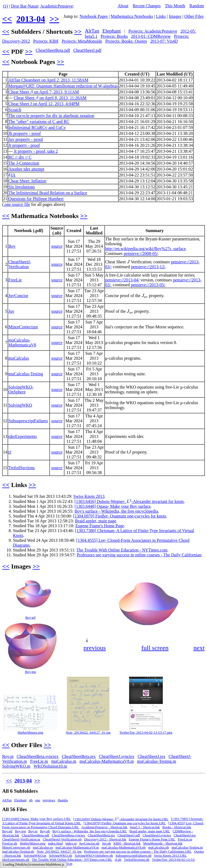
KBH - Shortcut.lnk (127, 843)
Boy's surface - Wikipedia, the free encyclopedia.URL (90, 831)
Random (197, 6)
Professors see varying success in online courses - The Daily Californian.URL (138, 852)
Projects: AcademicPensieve (153, 31)
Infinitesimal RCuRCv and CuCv (37, 127)
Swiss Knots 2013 (89, 496)
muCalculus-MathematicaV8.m (107, 761)
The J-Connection (24, 163)
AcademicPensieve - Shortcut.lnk (104, 827)
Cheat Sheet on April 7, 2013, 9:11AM (44, 92)
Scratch (15, 110)
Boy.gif (30, 618)
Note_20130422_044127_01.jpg (88, 733)
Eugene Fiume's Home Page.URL (152, 839)
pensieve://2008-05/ (141, 253)
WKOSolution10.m (50, 766)
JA (12, 175)
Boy (12, 246)
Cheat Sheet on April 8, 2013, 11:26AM (50, 98)
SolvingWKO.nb (60, 856)
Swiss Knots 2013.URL (170, 856)
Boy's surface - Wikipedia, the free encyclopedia (116, 511)
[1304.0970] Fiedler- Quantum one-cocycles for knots (120, 516)
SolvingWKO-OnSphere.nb (94, 856)
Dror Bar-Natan (25, 6)
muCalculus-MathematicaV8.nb (123, 847)
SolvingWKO (20, 405)
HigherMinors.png (31, 733)
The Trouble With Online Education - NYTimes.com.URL (72, 860)
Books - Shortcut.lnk (177, 827)
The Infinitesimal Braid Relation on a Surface (48, 193)
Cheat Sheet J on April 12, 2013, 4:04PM (44, 104)
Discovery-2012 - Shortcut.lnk (105, 839)
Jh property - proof (25, 133)
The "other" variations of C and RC (39, 122)
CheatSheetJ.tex (152, 756)
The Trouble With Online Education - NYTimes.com (122, 550)
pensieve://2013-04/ (122, 280)
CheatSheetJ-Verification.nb (62, 839)
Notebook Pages (94, 16)
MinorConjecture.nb (16, 847)
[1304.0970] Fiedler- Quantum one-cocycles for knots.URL (125, 823)
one (37, 800)
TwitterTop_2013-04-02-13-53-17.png (146, 733)
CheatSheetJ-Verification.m (21, 839)
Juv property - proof (26, 139)
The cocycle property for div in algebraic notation (51, 116)
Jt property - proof (24, 145)
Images (175, 16)
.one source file (17, 204)
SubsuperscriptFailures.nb (134, 856)
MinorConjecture (23, 327)
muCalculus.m (64, 761)
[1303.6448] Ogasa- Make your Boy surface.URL (36, 819)
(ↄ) (6, 6)
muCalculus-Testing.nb (18, 852)
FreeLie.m (39, 761)
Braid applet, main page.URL (150, 831)
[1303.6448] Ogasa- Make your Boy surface (113, 506)
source (57, 246)
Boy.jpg (30, 672)
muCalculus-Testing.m (156, 761)
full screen (155, 648)
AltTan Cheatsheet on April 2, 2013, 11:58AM (48, 80)
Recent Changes (147, 6)
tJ (10, 452)
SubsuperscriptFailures (28, 421)
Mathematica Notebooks (132, 16)
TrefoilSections (22, 468)
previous (95, 648)
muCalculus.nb (159, 847)
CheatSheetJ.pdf (87, 50)
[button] (200, 580)
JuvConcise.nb (89, 843)
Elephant (112, 31)
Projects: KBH (46, 41)
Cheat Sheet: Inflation (27, 181)
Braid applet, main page (96, 521)
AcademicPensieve (57, 6)
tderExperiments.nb (16, 860)
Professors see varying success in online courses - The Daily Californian (139, 555)
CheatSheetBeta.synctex (38, 756)
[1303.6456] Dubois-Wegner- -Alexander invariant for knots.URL (121, 819)
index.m (71, 843)
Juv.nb (106, 843)
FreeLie (15, 280)
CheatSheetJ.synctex (117, 756)
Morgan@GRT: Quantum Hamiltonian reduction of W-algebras (63, 86)
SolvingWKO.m (16, 766)
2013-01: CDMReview (151, 36)
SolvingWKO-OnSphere (21, 389)
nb (31, 800)
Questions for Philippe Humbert (36, 199)
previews (49, 800)
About (123, 6)
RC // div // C (20, 157)
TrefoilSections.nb (137, 860)
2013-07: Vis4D (164, 41)
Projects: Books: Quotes (126, 41)
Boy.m (8, 756)
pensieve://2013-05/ (148, 285)
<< (7, 19)
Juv (11, 311)
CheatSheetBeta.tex (79, 756)
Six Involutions (22, 187)
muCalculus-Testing (26, 374)
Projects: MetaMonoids (82, 41)
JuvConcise (18, 296)
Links (161, 16)
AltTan (92, 31)
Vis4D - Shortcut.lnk (29, 864)
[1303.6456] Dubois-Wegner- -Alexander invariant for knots (129, 501)
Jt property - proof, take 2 (36, 151)
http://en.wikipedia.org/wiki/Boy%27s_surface (145, 249)
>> (54, 19)
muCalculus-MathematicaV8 (22, 343)
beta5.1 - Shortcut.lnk (145, 827)
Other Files (194, 16)
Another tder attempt (26, 169)
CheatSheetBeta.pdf (53, 50)
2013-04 (31, 19)
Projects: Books (114, 36)
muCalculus (19, 358)
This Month (175, 6)
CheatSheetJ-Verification (20, 264)
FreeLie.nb (10, 843)
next (199, 648)
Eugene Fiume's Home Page (100, 526)
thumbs (63, 800)
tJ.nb (118, 860)
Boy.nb (45, 831)
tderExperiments (23, 436)
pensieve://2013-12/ (148, 267)
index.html (55, 843)
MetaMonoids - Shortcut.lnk (163, 843)
